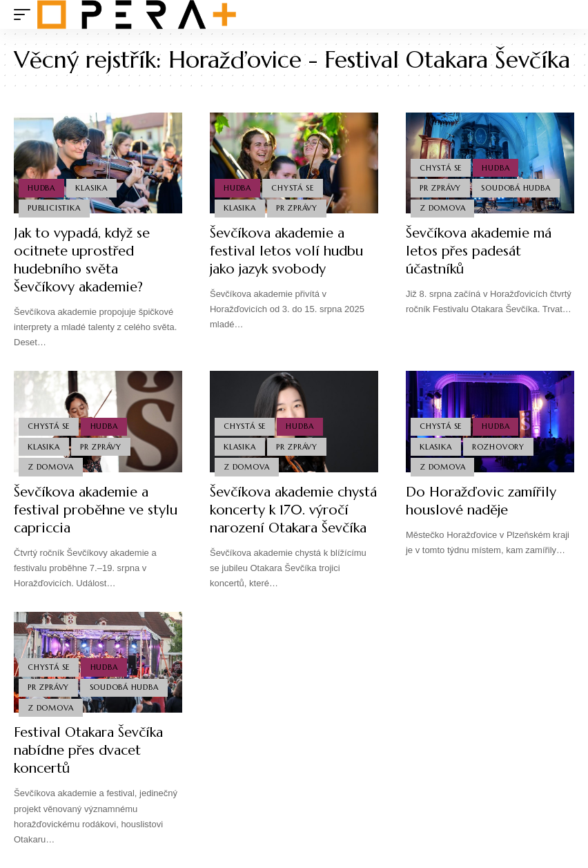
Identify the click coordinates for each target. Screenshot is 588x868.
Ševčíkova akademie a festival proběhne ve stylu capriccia (96, 510)
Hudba (41, 188)
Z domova (442, 208)
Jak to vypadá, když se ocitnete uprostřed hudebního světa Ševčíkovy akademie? (82, 260)
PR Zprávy (297, 208)
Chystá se (292, 188)
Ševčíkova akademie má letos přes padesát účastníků (479, 251)
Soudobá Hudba (516, 188)
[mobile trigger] (26, 15)
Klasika (91, 188)
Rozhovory (498, 447)
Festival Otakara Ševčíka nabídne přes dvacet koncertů (88, 750)
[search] (564, 15)
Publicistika (54, 208)
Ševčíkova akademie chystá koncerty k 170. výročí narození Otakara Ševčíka (293, 510)
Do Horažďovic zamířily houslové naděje (481, 501)
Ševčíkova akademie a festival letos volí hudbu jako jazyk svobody (286, 251)
